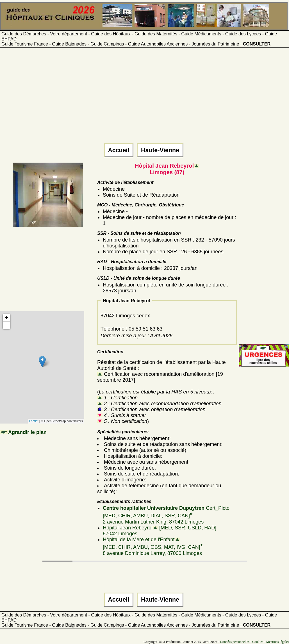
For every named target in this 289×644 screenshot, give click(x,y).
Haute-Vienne (160, 150)
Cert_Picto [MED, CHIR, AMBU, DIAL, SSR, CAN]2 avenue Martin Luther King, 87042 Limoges (166, 515)
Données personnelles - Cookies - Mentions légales (254, 642)
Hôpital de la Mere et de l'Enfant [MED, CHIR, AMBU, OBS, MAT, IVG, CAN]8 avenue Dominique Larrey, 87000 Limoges (153, 546)
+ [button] (7, 318)
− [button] (7, 325)
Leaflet (34, 421)
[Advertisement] (144, 98)
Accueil (119, 150)
